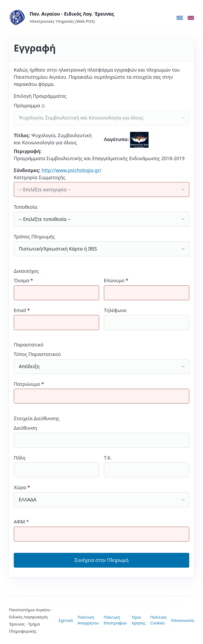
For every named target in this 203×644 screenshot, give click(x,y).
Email (56, 319)
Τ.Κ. (147, 466)
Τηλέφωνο (147, 319)
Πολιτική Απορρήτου (88, 620)
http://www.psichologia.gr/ (71, 170)
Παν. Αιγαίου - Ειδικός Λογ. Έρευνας (72, 14)
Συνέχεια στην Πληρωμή (101, 560)
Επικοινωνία (183, 620)
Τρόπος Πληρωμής (101, 245)
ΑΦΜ (101, 530)
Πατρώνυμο (101, 392)
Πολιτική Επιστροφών (115, 620)
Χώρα (101, 496)
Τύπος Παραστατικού (101, 362)
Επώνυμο (147, 289)
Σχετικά (66, 620)
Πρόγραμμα (101, 114)
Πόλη (56, 466)
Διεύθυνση (101, 436)
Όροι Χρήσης (139, 620)
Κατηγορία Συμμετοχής (101, 186)
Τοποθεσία (101, 215)
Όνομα (56, 289)
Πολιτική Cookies (158, 620)
